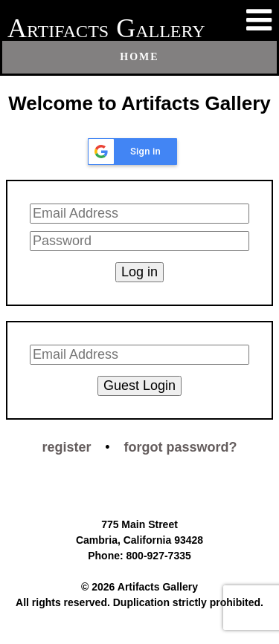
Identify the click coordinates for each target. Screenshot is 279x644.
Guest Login (139, 386)
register (66, 447)
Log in (139, 272)
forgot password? (181, 447)
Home (139, 57)
